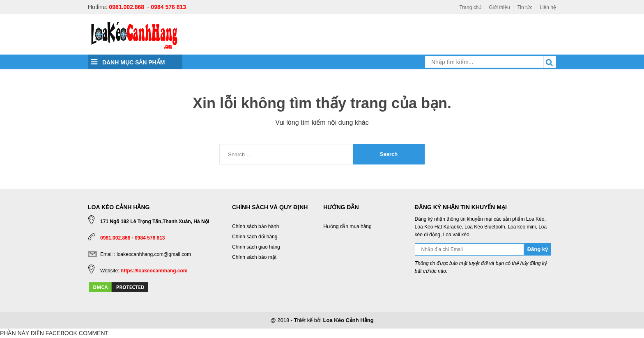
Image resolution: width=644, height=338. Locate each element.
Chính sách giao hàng (256, 247)
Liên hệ (548, 7)
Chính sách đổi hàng (255, 237)
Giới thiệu (499, 7)
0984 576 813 (168, 7)
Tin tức (525, 7)
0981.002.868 (126, 7)
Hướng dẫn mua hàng (347, 226)
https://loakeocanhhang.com (154, 271)
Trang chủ (470, 7)
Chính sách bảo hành (255, 226)
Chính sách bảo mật (254, 257)
